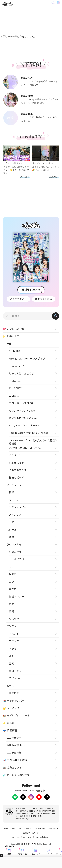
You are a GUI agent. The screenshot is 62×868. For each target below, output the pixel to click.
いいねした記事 (14, 329)
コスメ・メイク (18, 507)
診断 (11, 611)
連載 (9, 852)
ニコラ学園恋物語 (15, 760)
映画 (11, 656)
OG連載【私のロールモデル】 (26, 448)
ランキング (11, 708)
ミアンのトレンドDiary (22, 411)
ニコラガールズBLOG (21, 403)
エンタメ (11, 626)
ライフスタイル (15, 545)
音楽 (11, 664)
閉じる (1, 855)
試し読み (14, 619)
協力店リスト (12, 768)
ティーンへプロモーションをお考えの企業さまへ (31, 837)
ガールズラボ (17, 559)
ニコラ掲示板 (14, 753)
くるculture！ (17, 366)
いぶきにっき (17, 463)
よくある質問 (40, 829)
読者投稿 (10, 730)
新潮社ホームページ (31, 833)
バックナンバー (18, 299)
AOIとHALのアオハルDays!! (25, 426)
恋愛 (11, 604)
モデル (10, 686)
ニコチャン (15, 671)
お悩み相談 (15, 552)
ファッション (23, 852)
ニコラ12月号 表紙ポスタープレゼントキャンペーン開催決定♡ (31, 99)
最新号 (9, 723)
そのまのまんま (18, 470)
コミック (14, 641)
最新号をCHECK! (31, 290)
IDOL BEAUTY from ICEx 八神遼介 (29, 433)
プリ (11, 567)
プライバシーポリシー (12, 829)
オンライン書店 (44, 299)
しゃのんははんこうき (22, 374)
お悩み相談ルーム (17, 745)
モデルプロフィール (16, 716)
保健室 (13, 574)
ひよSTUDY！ (17, 388)
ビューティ (36, 852)
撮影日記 (14, 693)
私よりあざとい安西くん (23, 418)
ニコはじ (14, 396)
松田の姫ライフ (18, 478)
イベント (14, 634)
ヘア (11, 522)
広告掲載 (28, 829)
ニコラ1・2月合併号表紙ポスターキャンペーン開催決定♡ (31, 81)
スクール (49, 852)
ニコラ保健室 (14, 738)
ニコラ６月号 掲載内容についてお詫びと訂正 (31, 117)
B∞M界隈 (15, 351)
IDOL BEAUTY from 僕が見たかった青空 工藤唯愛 (34, 442)
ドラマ (13, 649)
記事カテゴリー (14, 336)
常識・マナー (17, 597)
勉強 (11, 537)
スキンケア (15, 515)
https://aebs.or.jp (22, 819)
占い (11, 582)
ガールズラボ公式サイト (19, 775)
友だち (13, 589)
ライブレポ (15, 678)
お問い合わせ (53, 829)
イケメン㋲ (15, 455)
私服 (11, 492)
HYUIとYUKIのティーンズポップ (27, 359)
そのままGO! (16, 381)
